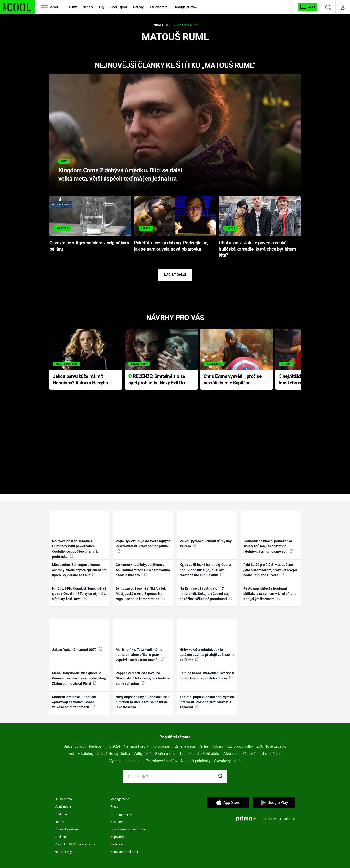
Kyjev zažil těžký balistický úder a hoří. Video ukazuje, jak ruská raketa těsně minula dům (205, 570)
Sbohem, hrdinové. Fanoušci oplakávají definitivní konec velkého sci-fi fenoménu (74, 702)
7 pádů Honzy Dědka (113, 754)
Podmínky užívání (67, 829)
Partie (203, 746)
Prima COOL (162, 25)
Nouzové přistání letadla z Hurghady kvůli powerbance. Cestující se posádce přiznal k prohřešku (75, 549)
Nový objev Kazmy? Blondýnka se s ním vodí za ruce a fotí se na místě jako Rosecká (143, 702)
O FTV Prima (63, 799)
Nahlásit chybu (65, 852)
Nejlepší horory (136, 746)
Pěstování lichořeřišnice (262, 754)
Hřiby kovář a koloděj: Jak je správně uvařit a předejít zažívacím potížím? (207, 655)
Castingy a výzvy (122, 814)
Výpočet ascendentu (126, 761)
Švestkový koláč (227, 761)
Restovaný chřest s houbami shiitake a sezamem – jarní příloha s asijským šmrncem (270, 594)
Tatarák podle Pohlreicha (200, 754)
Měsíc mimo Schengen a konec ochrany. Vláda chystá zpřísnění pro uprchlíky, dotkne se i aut (79, 570)
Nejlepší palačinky (196, 761)
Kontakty (116, 822)
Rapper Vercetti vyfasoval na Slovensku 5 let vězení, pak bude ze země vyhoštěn (143, 678)
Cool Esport (119, 7)
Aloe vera (231, 754)
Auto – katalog (81, 754)
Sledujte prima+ (185, 7)
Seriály (88, 7)
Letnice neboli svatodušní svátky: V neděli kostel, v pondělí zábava (207, 676)
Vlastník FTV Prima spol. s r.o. (75, 844)
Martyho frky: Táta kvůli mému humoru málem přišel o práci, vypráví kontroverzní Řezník (140, 655)
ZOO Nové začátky (271, 746)
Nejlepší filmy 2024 (105, 746)
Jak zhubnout (75, 746)
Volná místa (63, 807)
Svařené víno (165, 754)
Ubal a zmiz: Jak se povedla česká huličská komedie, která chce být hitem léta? (257, 249)
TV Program (158, 7)
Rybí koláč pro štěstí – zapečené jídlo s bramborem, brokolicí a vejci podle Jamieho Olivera (270, 570)
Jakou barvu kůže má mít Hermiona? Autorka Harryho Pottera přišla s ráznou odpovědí (81, 380)
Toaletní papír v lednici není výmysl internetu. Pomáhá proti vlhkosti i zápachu (207, 702)
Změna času (185, 746)
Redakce (116, 844)
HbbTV (59, 822)
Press (114, 807)
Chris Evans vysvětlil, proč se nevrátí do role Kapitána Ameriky (233, 380)
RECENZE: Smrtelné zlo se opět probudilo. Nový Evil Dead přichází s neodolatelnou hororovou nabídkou (159, 380)
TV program (162, 746)
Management (119, 799)
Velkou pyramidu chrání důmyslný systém (206, 544)
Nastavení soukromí (124, 852)
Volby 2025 (142, 754)
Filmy (73, 7)
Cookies (60, 837)
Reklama (61, 814)
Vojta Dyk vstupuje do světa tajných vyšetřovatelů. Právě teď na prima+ (143, 546)
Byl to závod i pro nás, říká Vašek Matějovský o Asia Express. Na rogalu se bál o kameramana (141, 594)
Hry (102, 7)
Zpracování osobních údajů (129, 829)
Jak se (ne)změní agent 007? (77, 649)
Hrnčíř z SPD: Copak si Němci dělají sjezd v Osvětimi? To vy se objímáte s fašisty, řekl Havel (79, 594)
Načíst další (175, 275)
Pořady (138, 7)
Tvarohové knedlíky (162, 761)
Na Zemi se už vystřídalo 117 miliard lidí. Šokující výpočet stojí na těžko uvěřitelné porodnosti (206, 594)
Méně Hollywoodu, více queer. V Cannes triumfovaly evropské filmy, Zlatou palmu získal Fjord (79, 678)
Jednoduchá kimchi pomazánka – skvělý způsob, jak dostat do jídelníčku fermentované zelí (269, 546)
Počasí (217, 746)
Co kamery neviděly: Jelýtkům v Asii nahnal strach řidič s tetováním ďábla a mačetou (143, 570)
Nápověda (117, 837)
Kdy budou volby (240, 746)
